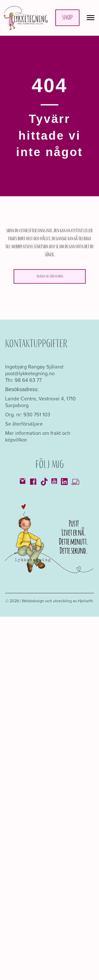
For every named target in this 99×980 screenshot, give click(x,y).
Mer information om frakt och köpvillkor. (38, 436)
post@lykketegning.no (30, 373)
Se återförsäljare (24, 424)
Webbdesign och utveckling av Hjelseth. (58, 601)
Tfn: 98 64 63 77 (23, 380)
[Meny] (91, 18)
